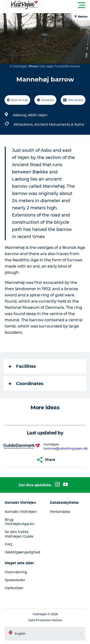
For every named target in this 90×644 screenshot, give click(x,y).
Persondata (60, 512)
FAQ (9, 544)
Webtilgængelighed (23, 552)
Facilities (22, 366)
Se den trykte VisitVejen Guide (19, 534)
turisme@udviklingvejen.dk (66, 448)
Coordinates (26, 384)
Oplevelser (14, 588)
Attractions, (24, 124)
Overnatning (16, 572)
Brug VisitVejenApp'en (20, 522)
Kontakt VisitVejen (21, 512)
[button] (67, 5)
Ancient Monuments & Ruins (59, 124)
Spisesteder (15, 580)
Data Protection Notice (45, 620)
